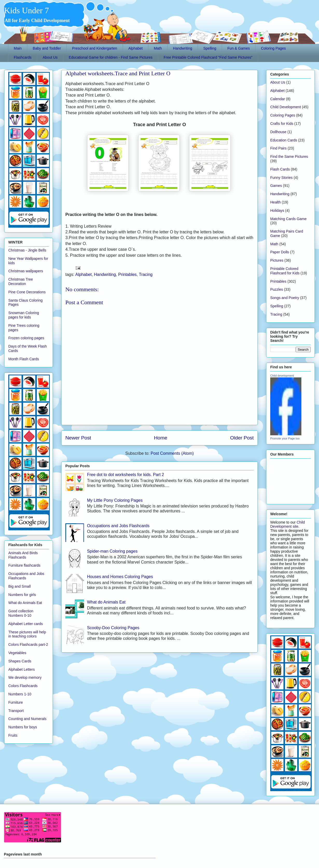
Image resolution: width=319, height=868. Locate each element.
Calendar (278, 99)
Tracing (146, 274)
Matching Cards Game (288, 219)
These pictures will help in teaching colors (27, 634)
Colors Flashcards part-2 (28, 645)
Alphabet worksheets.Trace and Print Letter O (118, 73)
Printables (127, 274)
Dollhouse (278, 132)
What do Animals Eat (106, 602)
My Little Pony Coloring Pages (115, 500)
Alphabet (136, 48)
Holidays (277, 211)
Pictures (277, 260)
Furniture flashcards (24, 565)
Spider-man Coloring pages (112, 551)
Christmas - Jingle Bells (27, 250)
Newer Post (78, 438)
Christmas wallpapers (26, 271)
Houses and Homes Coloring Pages (120, 577)
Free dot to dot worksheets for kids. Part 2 (125, 475)
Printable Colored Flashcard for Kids (285, 271)
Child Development (286, 107)
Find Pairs (278, 148)
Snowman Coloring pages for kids (24, 315)
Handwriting (183, 48)
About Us (50, 57)
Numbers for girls (22, 595)
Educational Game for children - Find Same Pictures (111, 57)
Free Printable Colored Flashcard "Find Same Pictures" (208, 57)
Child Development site (288, 524)
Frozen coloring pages (26, 338)
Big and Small (19, 586)
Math (158, 48)
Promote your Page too (285, 438)
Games (276, 186)
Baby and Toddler (47, 48)
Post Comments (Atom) (172, 453)
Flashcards (23, 57)
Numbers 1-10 (20, 694)
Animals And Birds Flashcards (23, 555)
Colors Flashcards (23, 686)
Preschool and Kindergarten (95, 48)
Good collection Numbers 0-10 (21, 613)
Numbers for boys (23, 727)
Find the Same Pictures (289, 157)
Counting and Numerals (27, 719)
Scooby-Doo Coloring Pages (113, 628)
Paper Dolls (280, 252)
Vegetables (17, 653)
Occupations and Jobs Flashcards (118, 526)
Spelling (210, 48)
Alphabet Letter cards (26, 624)
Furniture (16, 702)
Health (275, 202)
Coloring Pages (273, 48)
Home (161, 438)
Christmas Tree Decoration (21, 282)
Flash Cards (280, 169)
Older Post (242, 438)
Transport (16, 711)
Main (18, 48)
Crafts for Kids (282, 124)
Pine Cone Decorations (27, 292)
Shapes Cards (20, 661)
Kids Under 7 (26, 10)
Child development (282, 376)
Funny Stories (281, 178)
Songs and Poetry (285, 298)
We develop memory (25, 677)
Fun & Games (239, 48)
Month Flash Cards (24, 359)
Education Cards (284, 140)
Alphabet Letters (22, 669)
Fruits (13, 735)
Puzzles (277, 289)
